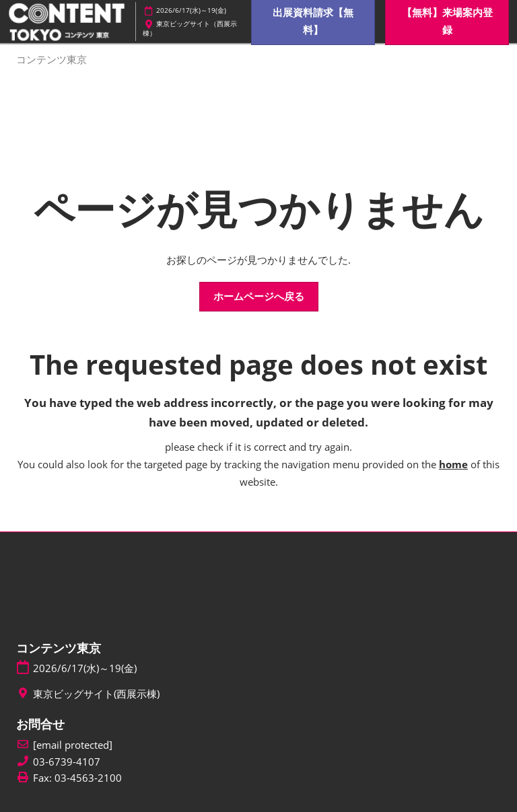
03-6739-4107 (67, 762)
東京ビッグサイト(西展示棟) (96, 694)
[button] (259, 297)
